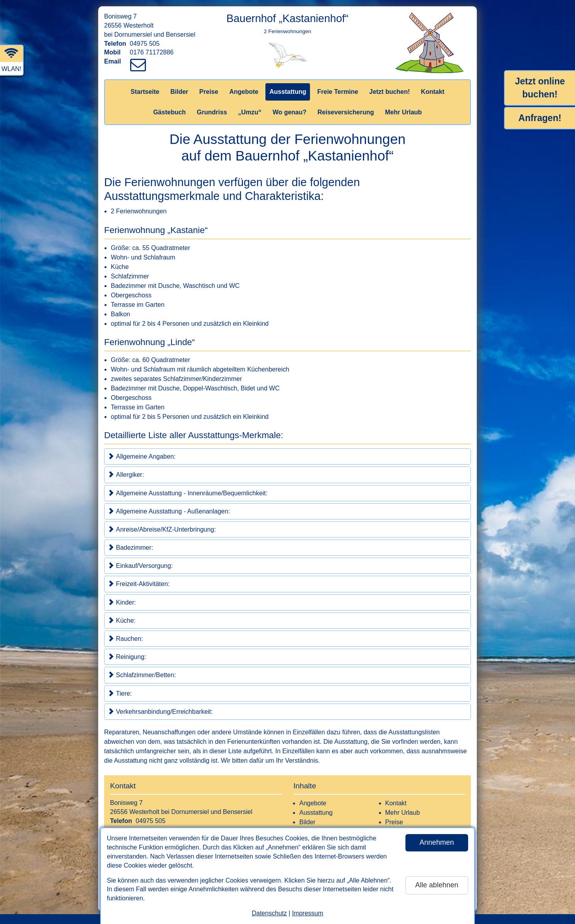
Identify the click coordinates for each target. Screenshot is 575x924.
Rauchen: (125, 638)
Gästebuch (169, 112)
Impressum (307, 913)
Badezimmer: (130, 547)
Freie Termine (338, 92)
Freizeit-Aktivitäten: (139, 584)
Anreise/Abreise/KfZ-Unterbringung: (162, 529)
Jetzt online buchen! (540, 88)
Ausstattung (288, 92)
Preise (209, 92)
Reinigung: (127, 657)
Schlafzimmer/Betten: (142, 675)
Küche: (122, 620)
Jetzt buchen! (389, 92)
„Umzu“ (250, 112)
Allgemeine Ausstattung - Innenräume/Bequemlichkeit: (188, 493)
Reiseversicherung (346, 112)
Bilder (179, 92)
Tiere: (120, 693)
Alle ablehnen (437, 885)
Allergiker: (126, 474)
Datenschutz (269, 913)
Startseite (145, 92)
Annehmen (437, 842)
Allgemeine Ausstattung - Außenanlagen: (169, 511)
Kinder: (122, 602)
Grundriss (212, 112)
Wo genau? (289, 112)
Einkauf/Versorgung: (140, 566)
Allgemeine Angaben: (142, 456)
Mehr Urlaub (403, 112)
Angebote (244, 92)
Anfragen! (540, 118)
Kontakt (433, 92)
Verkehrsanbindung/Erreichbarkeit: (160, 711)
